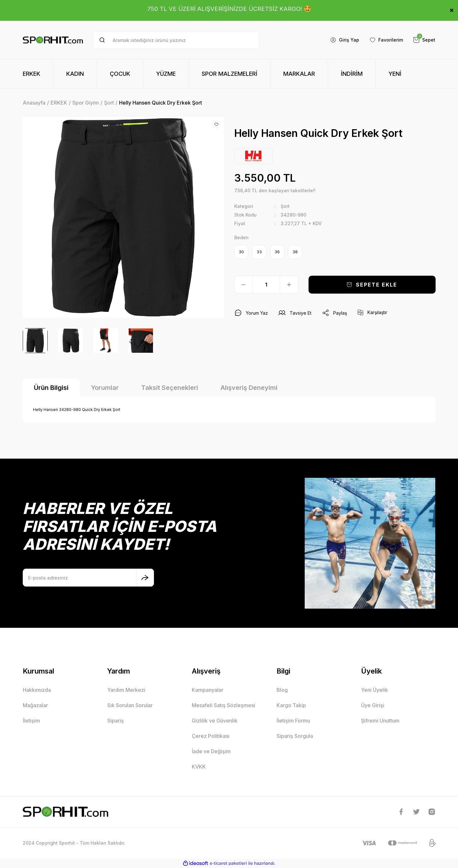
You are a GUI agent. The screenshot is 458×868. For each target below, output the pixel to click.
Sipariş (116, 721)
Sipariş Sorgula (295, 736)
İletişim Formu (293, 721)
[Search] (176, 40)
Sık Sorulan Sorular (130, 705)
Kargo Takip (291, 705)
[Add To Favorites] (216, 124)
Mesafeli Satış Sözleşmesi (223, 705)
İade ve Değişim (211, 751)
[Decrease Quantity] (244, 285)
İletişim (31, 721)
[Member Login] (345, 40)
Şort (285, 206)
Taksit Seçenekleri (170, 388)
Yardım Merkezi (126, 690)
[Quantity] (266, 285)
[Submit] (145, 578)
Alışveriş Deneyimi (249, 388)
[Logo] (53, 40)
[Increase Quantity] (289, 285)
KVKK (199, 767)
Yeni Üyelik (374, 690)
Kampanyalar (208, 690)
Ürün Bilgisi (51, 388)
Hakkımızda (37, 690)
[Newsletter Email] (88, 578)
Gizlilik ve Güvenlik (215, 721)
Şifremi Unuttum (380, 721)
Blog (282, 690)
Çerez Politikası (211, 736)
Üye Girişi (373, 705)
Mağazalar (35, 705)
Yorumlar (105, 388)
